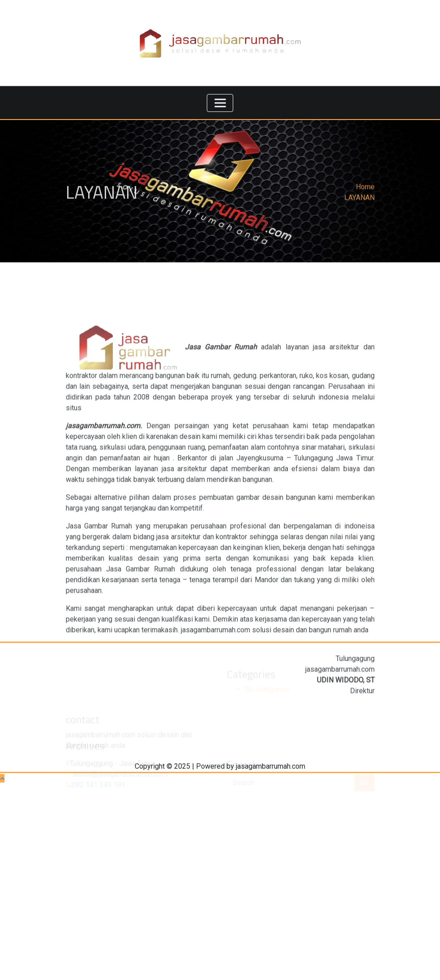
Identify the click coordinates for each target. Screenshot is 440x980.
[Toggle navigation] (220, 103)
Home (365, 190)
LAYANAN (359, 200)
